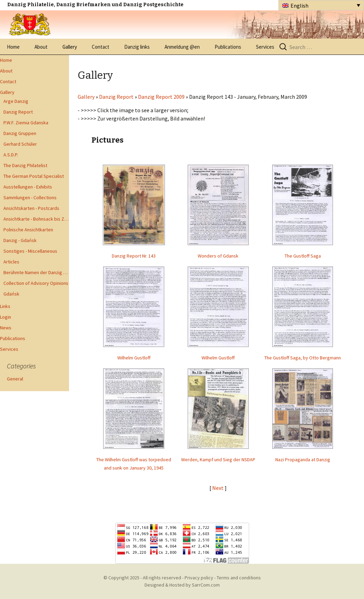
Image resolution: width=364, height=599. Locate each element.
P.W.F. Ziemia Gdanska (26, 123)
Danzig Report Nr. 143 (134, 256)
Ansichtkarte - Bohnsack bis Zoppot (36, 219)
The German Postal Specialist (34, 176)
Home (13, 47)
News (6, 328)
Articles (11, 262)
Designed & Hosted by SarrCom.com (182, 585)
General (15, 379)
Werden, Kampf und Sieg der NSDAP (218, 460)
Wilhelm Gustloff (134, 358)
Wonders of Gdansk (218, 256)
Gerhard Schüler (20, 144)
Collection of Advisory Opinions (36, 283)
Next (218, 488)
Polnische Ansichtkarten (28, 230)
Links (5, 306)
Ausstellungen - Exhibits (28, 187)
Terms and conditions (239, 578)
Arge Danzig (16, 101)
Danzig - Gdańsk (20, 240)
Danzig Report (18, 112)
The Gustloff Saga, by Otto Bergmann (303, 358)
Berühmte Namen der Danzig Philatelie (36, 272)
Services (265, 47)
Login (6, 317)
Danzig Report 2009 (161, 97)
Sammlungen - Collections (30, 197)
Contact (101, 47)
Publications (228, 47)
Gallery (70, 47)
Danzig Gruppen (20, 133)
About (41, 47)
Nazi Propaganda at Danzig (303, 460)
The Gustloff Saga (303, 256)
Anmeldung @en (182, 47)
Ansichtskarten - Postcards (31, 208)
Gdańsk (11, 294)
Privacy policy (199, 578)
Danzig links (137, 47)
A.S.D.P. (11, 155)
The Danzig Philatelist (25, 165)
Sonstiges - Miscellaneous (30, 251)
